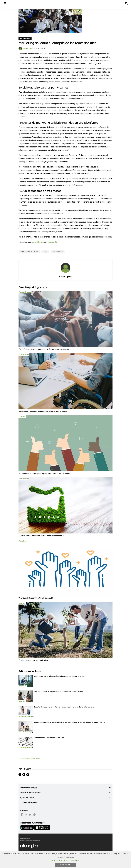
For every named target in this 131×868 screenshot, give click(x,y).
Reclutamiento (24, 354)
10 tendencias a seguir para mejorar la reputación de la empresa (44, 474)
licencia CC (52, 242)
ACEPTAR (65, 865)
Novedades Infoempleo (27, 717)
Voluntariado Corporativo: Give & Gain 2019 (36, 598)
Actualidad (25, 38)
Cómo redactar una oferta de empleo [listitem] (49, 738)
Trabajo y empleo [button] (28, 802)
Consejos (22, 417)
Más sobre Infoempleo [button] (31, 793)
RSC (45, 252)
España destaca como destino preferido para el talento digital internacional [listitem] (64, 707)
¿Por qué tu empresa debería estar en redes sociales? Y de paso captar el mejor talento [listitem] (69, 722)
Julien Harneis (38, 242)
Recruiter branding (25, 292)
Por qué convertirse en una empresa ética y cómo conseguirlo (44, 349)
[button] (126, 3)
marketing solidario (29, 252)
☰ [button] (5, 3)
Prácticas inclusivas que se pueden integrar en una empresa (43, 411)
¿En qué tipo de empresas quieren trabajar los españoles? (42, 536)
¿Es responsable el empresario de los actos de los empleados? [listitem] (59, 692)
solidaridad (58, 252)
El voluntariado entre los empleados (33, 660)
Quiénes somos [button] (27, 798)
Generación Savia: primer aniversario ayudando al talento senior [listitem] (59, 676)
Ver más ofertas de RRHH (30, 759)
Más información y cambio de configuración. (65, 860)
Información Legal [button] (29, 788)
